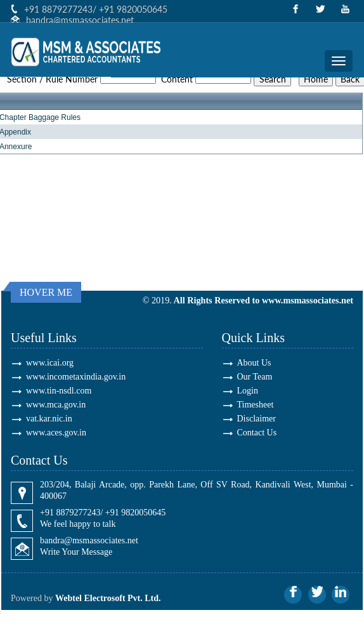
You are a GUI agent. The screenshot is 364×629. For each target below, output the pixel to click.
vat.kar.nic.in (49, 419)
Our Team (255, 377)
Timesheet (256, 405)
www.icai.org (50, 363)
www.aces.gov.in (56, 433)
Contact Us (257, 433)
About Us (254, 363)
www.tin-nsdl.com (59, 391)
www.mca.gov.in (56, 405)
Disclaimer (257, 419)
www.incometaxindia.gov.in (76, 377)
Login (248, 391)
